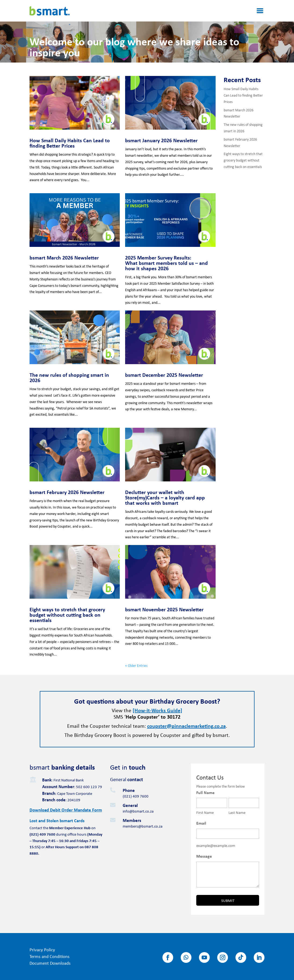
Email (201, 823)
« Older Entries (136, 665)
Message (204, 856)
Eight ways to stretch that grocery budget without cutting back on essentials (67, 615)
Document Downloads (50, 963)
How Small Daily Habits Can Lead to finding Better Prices (70, 143)
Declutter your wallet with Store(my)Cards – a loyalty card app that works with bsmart (165, 497)
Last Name (237, 812)
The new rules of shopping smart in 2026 (69, 377)
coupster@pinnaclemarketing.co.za (186, 726)
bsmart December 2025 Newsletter (164, 375)
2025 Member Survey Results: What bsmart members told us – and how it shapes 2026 (166, 263)
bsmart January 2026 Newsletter (161, 140)
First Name (205, 812)
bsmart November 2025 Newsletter (164, 609)
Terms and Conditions (50, 956)
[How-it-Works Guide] (157, 710)
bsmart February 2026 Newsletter (67, 492)
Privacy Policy (42, 950)
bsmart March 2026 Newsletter (64, 257)
